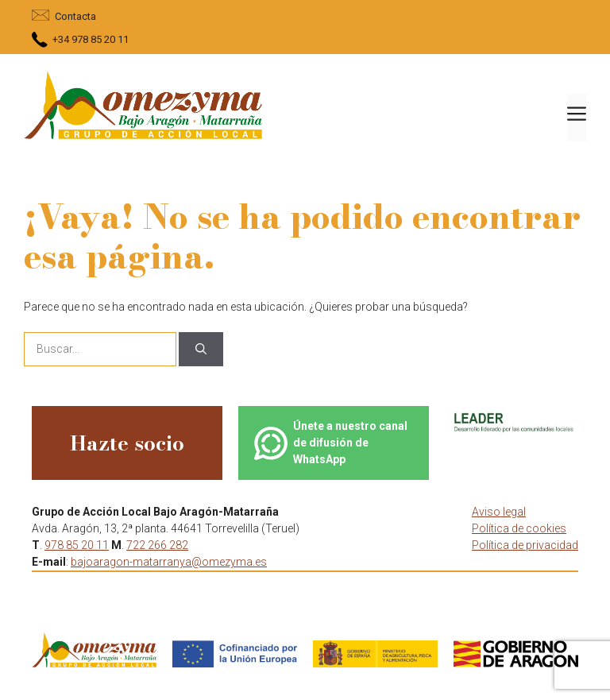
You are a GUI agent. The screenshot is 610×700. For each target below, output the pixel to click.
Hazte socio (127, 443)
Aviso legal (499, 512)
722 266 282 (157, 545)
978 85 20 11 (77, 545)
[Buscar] (201, 349)
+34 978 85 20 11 (91, 39)
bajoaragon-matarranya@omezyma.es (169, 562)
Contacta (75, 16)
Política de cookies (519, 528)
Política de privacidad (525, 545)
